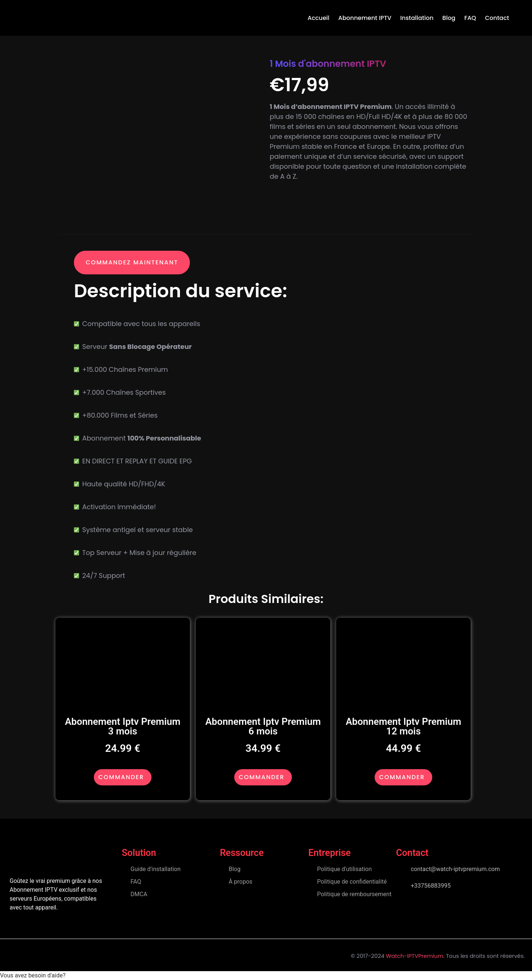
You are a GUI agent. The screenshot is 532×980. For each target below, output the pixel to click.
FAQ (470, 18)
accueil (319, 18)
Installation (417, 18)
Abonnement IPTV (365, 18)
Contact (497, 18)
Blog (449, 18)
